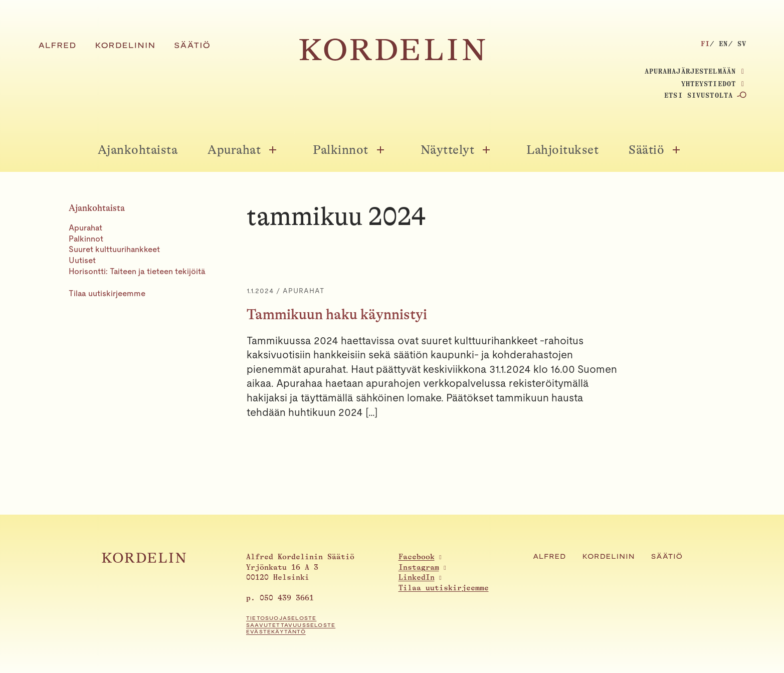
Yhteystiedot (709, 84)
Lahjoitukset (562, 150)
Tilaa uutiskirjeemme (107, 293)
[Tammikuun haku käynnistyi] (481, 353)
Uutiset (82, 260)
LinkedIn (417, 578)
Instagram (419, 568)
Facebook (417, 557)
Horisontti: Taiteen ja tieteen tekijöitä (137, 271)
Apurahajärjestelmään (690, 71)
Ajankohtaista (138, 150)
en (723, 44)
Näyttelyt (448, 150)
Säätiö (646, 150)
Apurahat (234, 150)
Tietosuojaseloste (281, 618)
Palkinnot (341, 150)
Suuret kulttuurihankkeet (114, 249)
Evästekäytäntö (276, 632)
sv (742, 44)
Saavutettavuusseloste (291, 625)
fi (705, 44)
